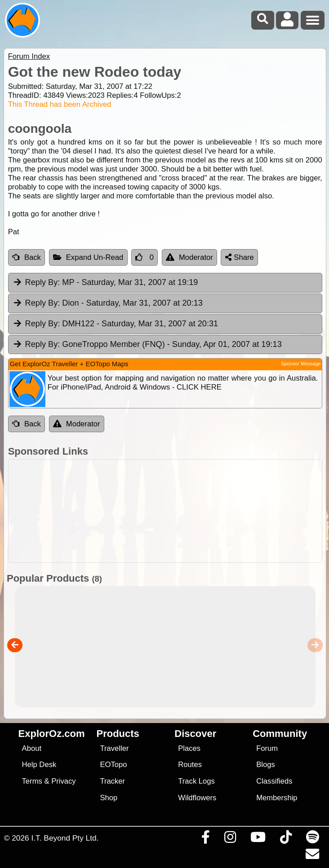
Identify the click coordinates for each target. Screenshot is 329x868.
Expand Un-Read (88, 257)
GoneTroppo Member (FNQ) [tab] (147, 345)
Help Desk (39, 765)
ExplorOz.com (52, 734)
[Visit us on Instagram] (230, 839)
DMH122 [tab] (115, 324)
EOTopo (113, 765)
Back (27, 257)
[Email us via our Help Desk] (312, 856)
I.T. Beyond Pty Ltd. (65, 838)
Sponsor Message (301, 364)
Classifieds (274, 781)
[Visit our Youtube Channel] (258, 839)
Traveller (114, 748)
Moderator (189, 257)
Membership (277, 798)
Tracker (112, 781)
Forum (267, 748)
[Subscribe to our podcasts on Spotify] (312, 839)
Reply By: (43, 282)
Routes (190, 765)
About (32, 748)
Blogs (266, 765)
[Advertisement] (165, 511)
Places (189, 748)
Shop (109, 798)
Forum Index (29, 56)
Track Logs (196, 781)
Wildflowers (197, 798)
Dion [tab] (108, 303)
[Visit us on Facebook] (205, 839)
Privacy (64, 781)
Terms (32, 781)
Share (240, 257)
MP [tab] (105, 283)
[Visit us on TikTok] (286, 839)
